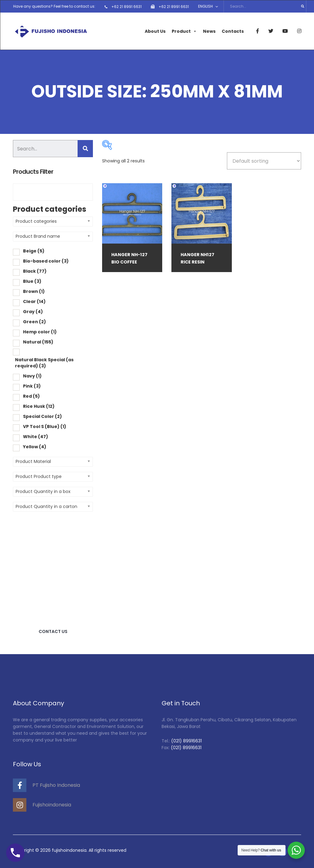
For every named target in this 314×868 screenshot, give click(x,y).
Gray (33, 311)
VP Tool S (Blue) (45, 426)
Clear (34, 301)
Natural (38, 341)
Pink (32, 385)
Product (184, 31)
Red (31, 396)
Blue (32, 281)
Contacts (232, 31)
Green (34, 321)
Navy (32, 375)
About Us (155, 31)
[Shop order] (264, 160)
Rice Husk (39, 406)
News (209, 31)
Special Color (42, 416)
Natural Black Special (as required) (44, 362)
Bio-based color (46, 260)
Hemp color (40, 331)
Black (35, 271)
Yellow (35, 446)
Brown (34, 291)
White (36, 436)
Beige (34, 250)
